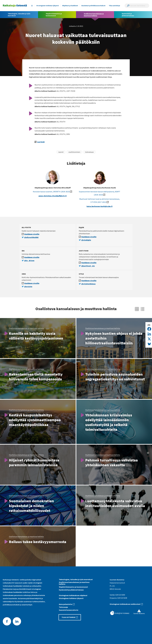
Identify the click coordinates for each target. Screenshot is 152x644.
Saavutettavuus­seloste (69, 610)
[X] (149, 339)
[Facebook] (149, 329)
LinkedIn (17, 621)
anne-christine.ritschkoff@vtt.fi (53, 196)
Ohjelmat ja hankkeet (70, 6)
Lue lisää (41, 142)
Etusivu (32, 6)
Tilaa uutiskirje (114, 6)
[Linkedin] (149, 334)
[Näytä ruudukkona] (137, 309)
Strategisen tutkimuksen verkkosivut (125, 604)
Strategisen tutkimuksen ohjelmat (73, 595)
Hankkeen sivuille (32, 234)
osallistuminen (74, 152)
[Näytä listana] (142, 309)
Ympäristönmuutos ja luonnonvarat (73, 587)
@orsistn (28, 286)
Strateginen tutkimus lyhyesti (48, 6)
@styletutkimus (88, 284)
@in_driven (29, 260)
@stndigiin (86, 240)
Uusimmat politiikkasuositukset (93, 6)
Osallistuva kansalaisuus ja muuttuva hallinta (26, 328)
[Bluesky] (149, 344)
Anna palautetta (66, 604)
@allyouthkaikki (31, 237)
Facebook (7, 621)
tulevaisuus (89, 152)
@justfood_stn (88, 266)
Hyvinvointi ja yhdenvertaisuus (71, 590)
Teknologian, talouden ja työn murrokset (76, 579)
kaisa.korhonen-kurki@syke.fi (100, 206)
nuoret (61, 152)
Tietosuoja (63, 607)
